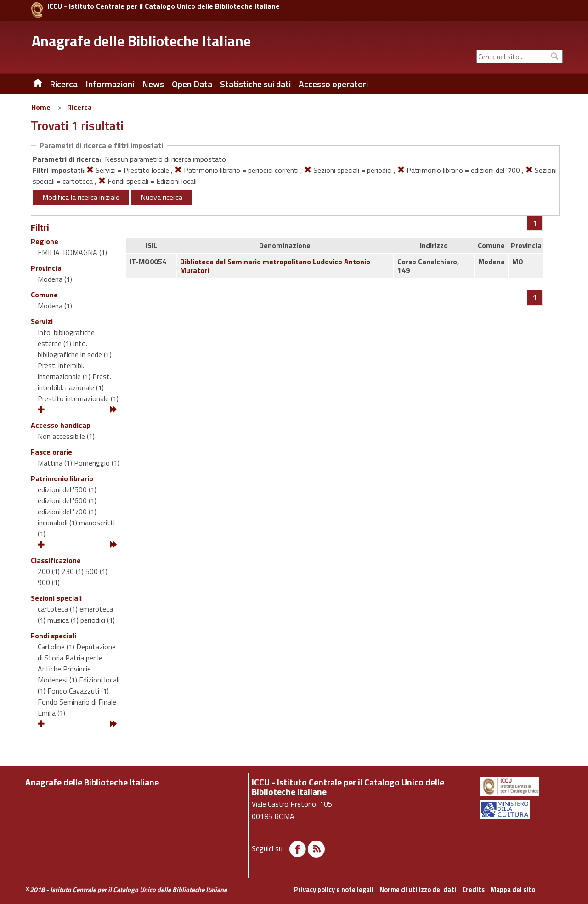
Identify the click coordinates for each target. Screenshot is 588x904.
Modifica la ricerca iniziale (81, 197)
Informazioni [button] (110, 84)
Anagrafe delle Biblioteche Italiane (141, 41)
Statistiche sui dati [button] (255, 84)
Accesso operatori (333, 84)
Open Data (192, 84)
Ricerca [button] (64, 84)
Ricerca (79, 107)
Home (41, 107)
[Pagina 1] (535, 223)
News (153, 84)
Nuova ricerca (161, 197)
